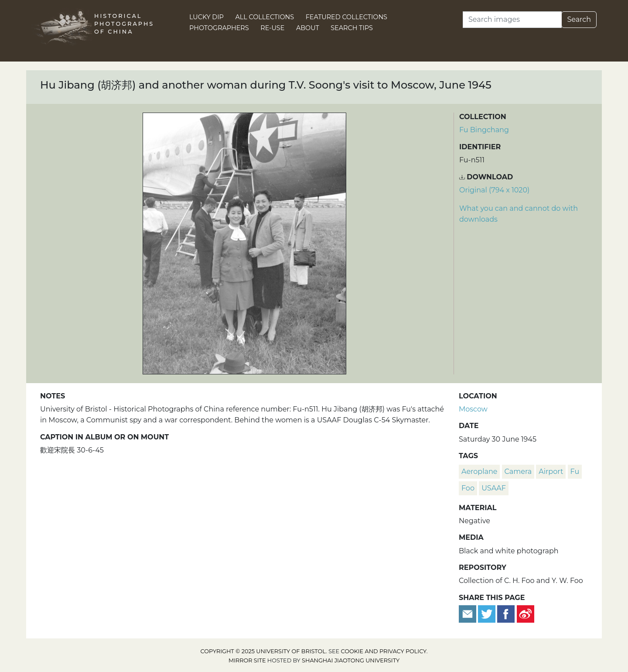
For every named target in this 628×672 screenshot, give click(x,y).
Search (579, 19)
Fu (575, 471)
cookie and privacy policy (384, 651)
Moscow (473, 409)
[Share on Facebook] (506, 613)
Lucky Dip (206, 17)
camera (518, 471)
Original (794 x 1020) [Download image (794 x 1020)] (494, 190)
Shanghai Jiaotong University (351, 660)
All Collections (265, 17)
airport (551, 471)
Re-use (272, 28)
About (308, 28)
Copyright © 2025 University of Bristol (263, 651)
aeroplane (479, 471)
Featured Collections (346, 17)
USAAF (494, 488)
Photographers (219, 28)
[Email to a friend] (468, 613)
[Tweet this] (488, 613)
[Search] (512, 20)
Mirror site (247, 660)
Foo (468, 488)
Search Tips (352, 28)
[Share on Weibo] (526, 613)
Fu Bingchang (484, 130)
